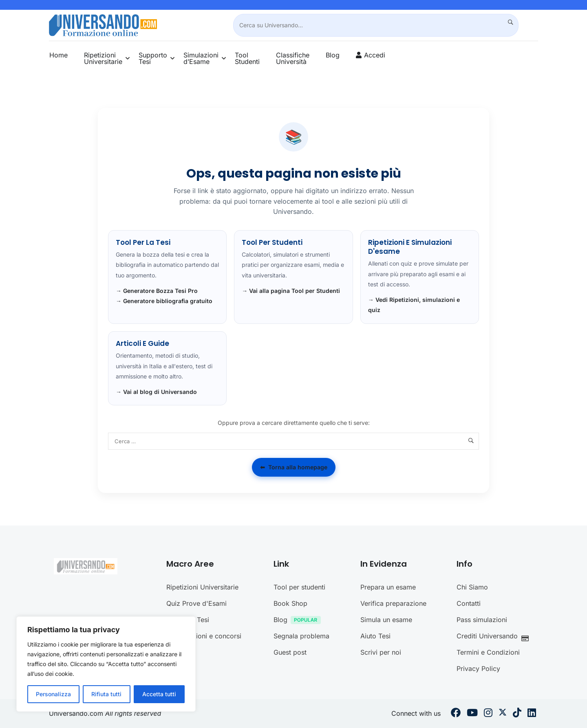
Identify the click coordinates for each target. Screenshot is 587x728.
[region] (106, 664)
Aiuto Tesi (375, 636)
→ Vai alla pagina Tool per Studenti (291, 291)
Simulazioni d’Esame (201, 58)
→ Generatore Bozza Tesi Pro (157, 291)
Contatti (469, 603)
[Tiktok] (517, 714)
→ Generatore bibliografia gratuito (164, 301)
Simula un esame (386, 620)
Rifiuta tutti (106, 694)
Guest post (290, 652)
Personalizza (53, 694)
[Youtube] (472, 714)
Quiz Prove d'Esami (196, 603)
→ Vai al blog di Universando (156, 392)
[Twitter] (503, 714)
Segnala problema (301, 636)
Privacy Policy (478, 669)
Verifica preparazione (393, 603)
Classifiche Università (293, 58)
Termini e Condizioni (488, 652)
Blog (333, 55)
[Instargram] (488, 714)
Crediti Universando (495, 637)
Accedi (375, 55)
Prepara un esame (388, 587)
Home (58, 55)
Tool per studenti (299, 587)
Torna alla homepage (294, 467)
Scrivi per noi (381, 652)
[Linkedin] (532, 714)
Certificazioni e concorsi (204, 636)
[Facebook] (456, 714)
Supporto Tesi (153, 58)
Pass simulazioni (482, 620)
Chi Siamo (472, 587)
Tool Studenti (247, 58)
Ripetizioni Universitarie (103, 58)
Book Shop (290, 603)
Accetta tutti (159, 694)
